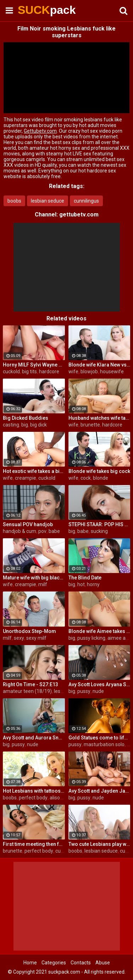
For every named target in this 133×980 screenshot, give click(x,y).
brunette (90, 425)
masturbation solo (104, 744)
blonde (101, 478)
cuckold (11, 371)
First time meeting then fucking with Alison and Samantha (34, 844)
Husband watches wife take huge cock (99, 418)
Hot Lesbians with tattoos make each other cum (34, 791)
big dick (38, 425)
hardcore (49, 371)
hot (81, 584)
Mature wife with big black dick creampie (34, 578)
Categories (54, 963)
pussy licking (91, 638)
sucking (99, 531)
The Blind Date (85, 578)
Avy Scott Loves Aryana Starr (99, 684)
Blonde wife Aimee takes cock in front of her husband (99, 631)
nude (98, 691)
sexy (19, 638)
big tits (29, 371)
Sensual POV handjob (28, 524)
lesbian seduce (48, 201)
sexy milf (36, 638)
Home (30, 963)
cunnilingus (86, 201)
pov (42, 531)
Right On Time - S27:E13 (31, 684)
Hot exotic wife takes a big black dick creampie (34, 471)
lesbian (62, 691)
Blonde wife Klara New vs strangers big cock (99, 365)
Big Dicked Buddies (26, 418)
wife (73, 371)
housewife (112, 371)
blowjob (89, 371)
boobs (14, 201)
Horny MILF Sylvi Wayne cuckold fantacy (34, 365)
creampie (26, 478)
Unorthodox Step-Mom (29, 631)
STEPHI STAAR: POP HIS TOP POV (99, 524)
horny (93, 584)
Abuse (103, 963)
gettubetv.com (79, 214)
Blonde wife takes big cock (99, 471)
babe (54, 531)
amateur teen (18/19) (27, 691)
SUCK (35, 10)
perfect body (33, 798)
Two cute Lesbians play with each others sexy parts (99, 844)
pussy (84, 691)
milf (43, 584)
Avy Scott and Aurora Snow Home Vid (34, 738)
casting (11, 425)
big (25, 425)
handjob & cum (20, 531)
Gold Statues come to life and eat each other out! (99, 738)
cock (86, 478)
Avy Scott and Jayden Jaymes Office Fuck (99, 791)
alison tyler (62, 798)
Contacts (81, 963)
